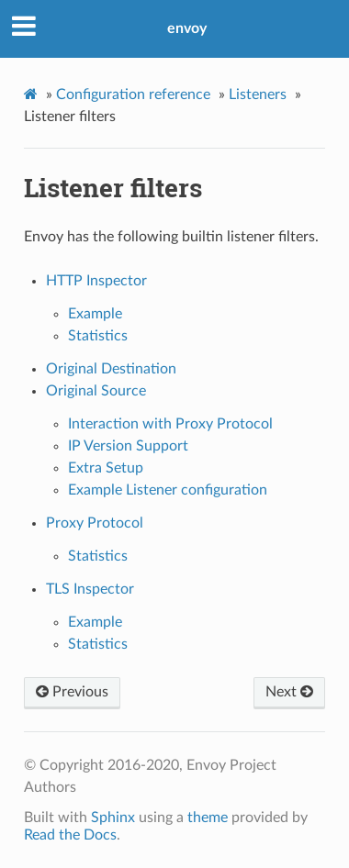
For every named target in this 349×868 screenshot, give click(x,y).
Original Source (96, 391)
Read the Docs (70, 835)
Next (289, 692)
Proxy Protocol (95, 523)
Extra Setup (106, 468)
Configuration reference (133, 95)
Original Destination (111, 369)
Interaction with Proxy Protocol (170, 424)
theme (208, 818)
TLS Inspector (90, 589)
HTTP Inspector (96, 281)
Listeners (258, 95)
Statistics (98, 336)
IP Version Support (128, 446)
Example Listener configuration (168, 490)
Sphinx (113, 818)
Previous (72, 692)
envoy (187, 28)
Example (95, 314)
